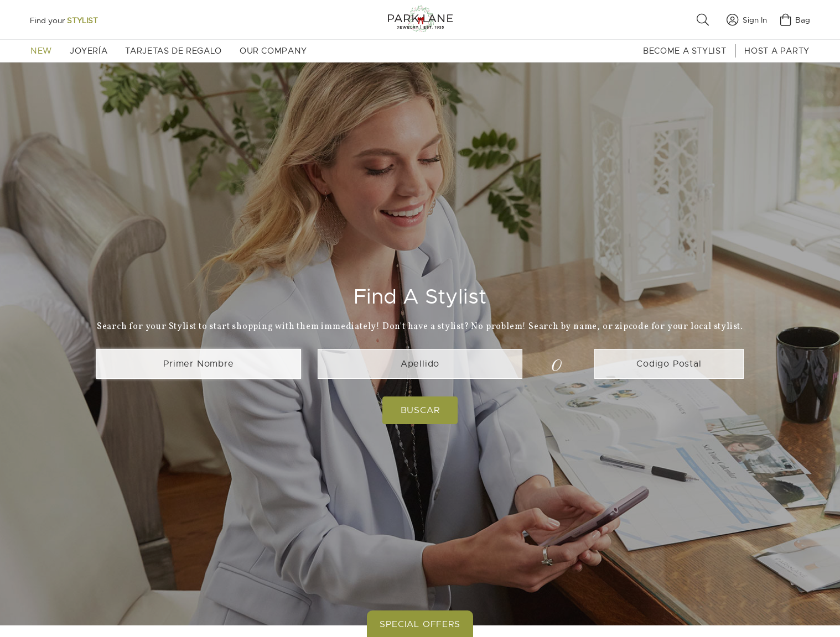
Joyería (89, 51)
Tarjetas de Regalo (173, 51)
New (41, 51)
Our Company (273, 51)
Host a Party (777, 51)
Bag (795, 20)
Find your (64, 20)
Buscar (420, 410)
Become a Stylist (685, 51)
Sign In (747, 20)
